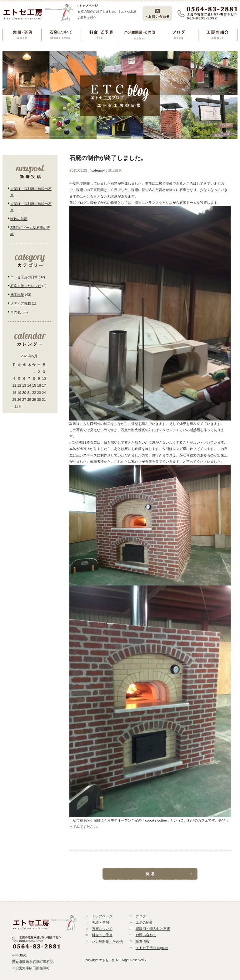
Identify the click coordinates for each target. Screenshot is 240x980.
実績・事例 (100, 922)
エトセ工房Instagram (152, 948)
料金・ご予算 (102, 935)
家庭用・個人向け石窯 (153, 929)
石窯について (102, 929)
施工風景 (115, 170)
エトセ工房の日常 (24, 277)
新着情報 (142, 941)
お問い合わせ (146, 935)
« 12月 (17, 406)
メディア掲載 (21, 303)
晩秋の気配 (19, 219)
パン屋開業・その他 (107, 941)
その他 (15, 312)
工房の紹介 (144, 922)
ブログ (141, 916)
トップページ (102, 916)
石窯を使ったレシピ (26, 286)
